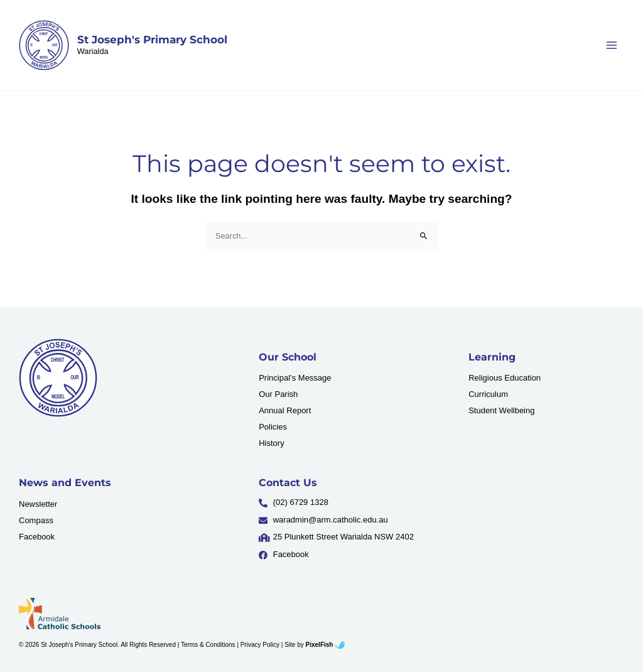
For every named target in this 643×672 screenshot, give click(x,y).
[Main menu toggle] (612, 45)
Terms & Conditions (208, 645)
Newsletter (38, 504)
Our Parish (278, 394)
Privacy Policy (260, 645)
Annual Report (285, 410)
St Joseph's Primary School (152, 40)
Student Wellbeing (501, 410)
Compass (36, 520)
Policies (273, 427)
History (271, 443)
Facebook (37, 537)
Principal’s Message (295, 378)
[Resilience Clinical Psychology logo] (58, 378)
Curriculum (488, 394)
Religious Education (505, 378)
